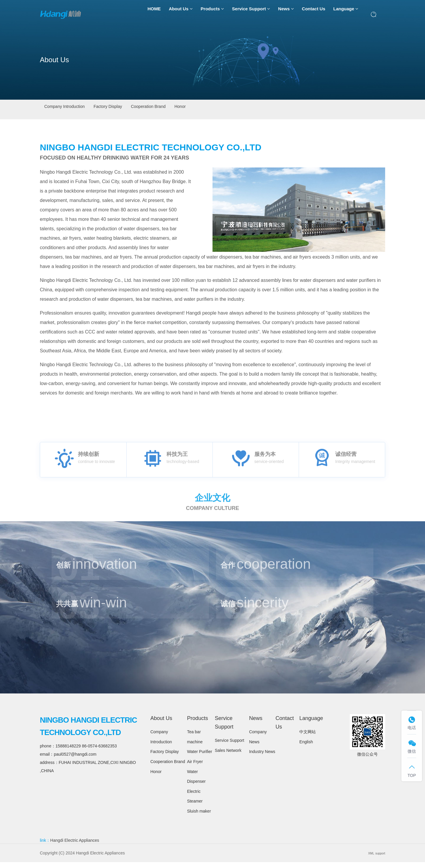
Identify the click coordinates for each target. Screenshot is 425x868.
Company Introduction (75, 109)
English (306, 748)
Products (212, 15)
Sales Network (228, 756)
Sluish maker (199, 817)
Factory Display (138, 109)
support (378, 859)
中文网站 (308, 738)
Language (346, 15)
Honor (247, 109)
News (286, 15)
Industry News (262, 757)
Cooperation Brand (197, 109)
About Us (181, 15)
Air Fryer (195, 767)
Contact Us (314, 15)
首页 (361, 109)
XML (366, 859)
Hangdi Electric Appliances (75, 846)
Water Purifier (200, 757)
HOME (154, 15)
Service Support (251, 15)
